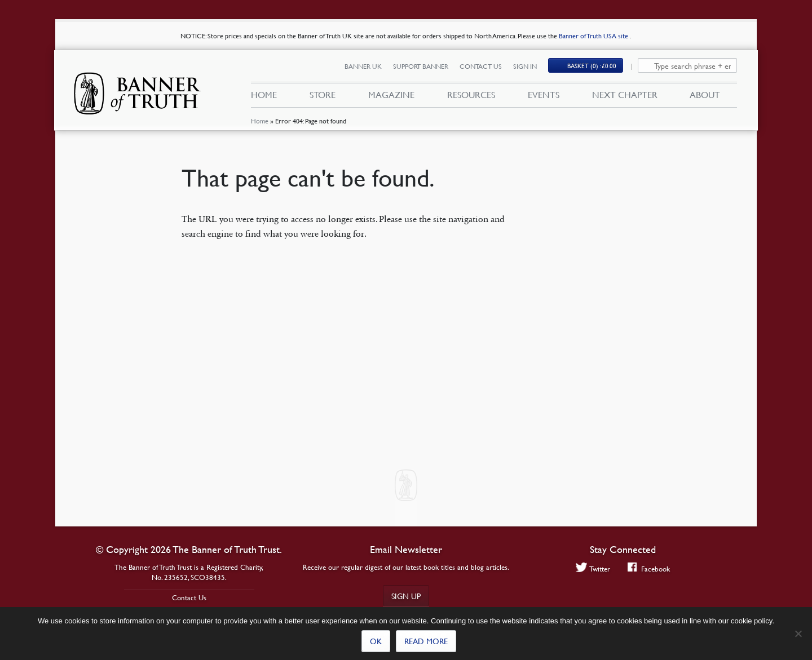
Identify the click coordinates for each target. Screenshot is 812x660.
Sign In (525, 66)
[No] (798, 634)
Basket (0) (592, 66)
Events (544, 95)
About (705, 95)
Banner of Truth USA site (594, 36)
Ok (376, 641)
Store (323, 95)
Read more (426, 641)
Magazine (391, 95)
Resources (471, 95)
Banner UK (363, 66)
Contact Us (481, 66)
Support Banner (421, 66)
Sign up (406, 596)
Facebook (649, 568)
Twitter (593, 568)
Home (260, 121)
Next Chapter (625, 95)
